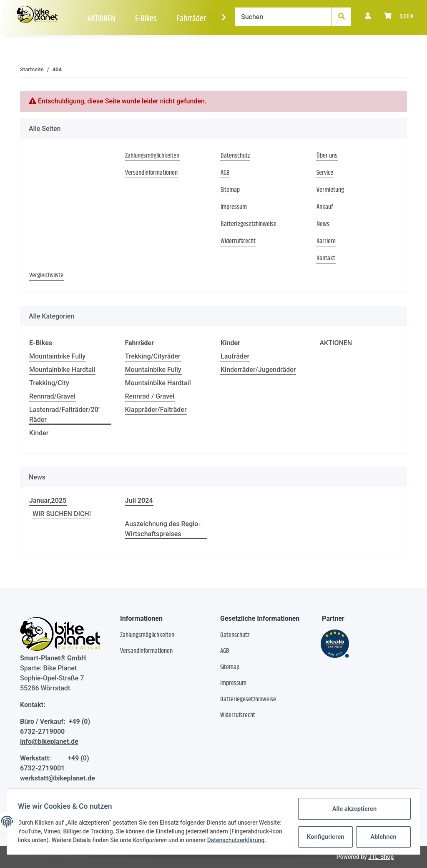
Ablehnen (381, 835)
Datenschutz (235, 156)
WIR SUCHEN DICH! (62, 514)
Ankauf (325, 207)
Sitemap (230, 190)
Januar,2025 (48, 500)
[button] (368, 17)
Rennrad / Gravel (150, 396)
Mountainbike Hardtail (62, 370)
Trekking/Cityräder (153, 356)
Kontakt (326, 258)
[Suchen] (283, 17)
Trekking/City (49, 383)
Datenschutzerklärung (49, 843)
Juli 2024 (139, 500)
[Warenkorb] (399, 17)
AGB (225, 173)
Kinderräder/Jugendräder (258, 370)
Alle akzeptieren (352, 807)
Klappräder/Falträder (156, 410)
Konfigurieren (324, 835)
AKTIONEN (336, 343)
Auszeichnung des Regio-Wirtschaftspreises (163, 529)
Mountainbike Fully (57, 356)
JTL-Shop (381, 857)
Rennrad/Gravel (52, 396)
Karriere (326, 241)
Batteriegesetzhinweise (249, 224)
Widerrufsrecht (238, 241)
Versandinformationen (151, 173)
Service (325, 173)
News (323, 224)
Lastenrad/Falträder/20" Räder (65, 415)
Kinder (39, 433)
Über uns (327, 156)
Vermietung (330, 190)
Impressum (234, 207)
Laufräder (235, 356)
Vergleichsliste (46, 276)
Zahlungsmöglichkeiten (152, 156)
